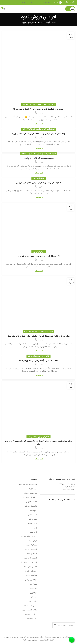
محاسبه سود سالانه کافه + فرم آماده (38, 158)
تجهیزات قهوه (32, 519)
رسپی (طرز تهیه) (31, 571)
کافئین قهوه (33, 601)
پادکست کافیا (32, 515)
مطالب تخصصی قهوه (30, 610)
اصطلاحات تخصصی (30, 498)
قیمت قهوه (33, 597)
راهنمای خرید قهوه (31, 558)
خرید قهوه (34, 532)
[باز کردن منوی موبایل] (70, 9)
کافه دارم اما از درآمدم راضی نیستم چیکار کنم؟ (38, 361)
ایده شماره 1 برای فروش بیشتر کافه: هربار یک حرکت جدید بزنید (38, 134)
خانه (54, 23)
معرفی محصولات (31, 614)
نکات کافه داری (27, 105)
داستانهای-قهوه (32, 545)
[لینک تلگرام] (66, 3)
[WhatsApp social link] (70, 3)
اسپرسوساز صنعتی (31, 493)
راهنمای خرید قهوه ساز (29, 562)
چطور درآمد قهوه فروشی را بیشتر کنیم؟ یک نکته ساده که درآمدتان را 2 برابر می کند (38, 443)
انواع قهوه (34, 511)
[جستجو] (57, 3)
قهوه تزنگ (34, 584)
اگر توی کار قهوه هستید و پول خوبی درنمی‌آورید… (38, 256)
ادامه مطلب (39, 124)
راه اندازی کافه (37, 105)
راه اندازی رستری (31, 549)
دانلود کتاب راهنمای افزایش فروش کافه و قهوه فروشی (38, 183)
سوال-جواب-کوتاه (31, 575)
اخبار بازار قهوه (32, 489)
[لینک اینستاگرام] (73, 3)
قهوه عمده (27, 332)
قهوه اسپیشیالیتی (31, 580)
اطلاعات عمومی (32, 502)
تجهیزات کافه (33, 523)
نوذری (41, 113)
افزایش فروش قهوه (49, 105)
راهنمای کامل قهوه (31, 567)
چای (36, 528)
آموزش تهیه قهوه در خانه (28, 485)
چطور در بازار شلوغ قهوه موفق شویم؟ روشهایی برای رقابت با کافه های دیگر (39, 336)
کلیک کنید (37, 3)
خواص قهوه (33, 541)
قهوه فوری (34, 593)
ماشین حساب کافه (27, 154)
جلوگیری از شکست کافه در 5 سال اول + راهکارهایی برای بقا (38, 109)
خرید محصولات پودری (29, 536)
